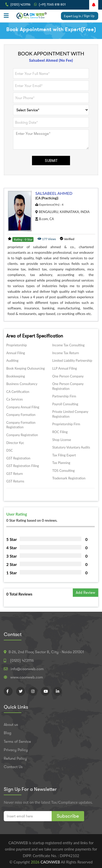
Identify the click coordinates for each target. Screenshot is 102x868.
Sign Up (89, 16)
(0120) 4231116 (20, 4)
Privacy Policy (16, 750)
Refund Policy (15, 758)
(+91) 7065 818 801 (52, 4)
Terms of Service (17, 742)
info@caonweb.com (27, 669)
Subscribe (68, 816)
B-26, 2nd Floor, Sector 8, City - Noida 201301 (46, 652)
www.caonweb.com (27, 677)
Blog (8, 733)
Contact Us (13, 767)
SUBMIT (51, 161)
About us (11, 725)
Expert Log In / (74, 16)
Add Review (86, 592)
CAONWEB (51, 862)
